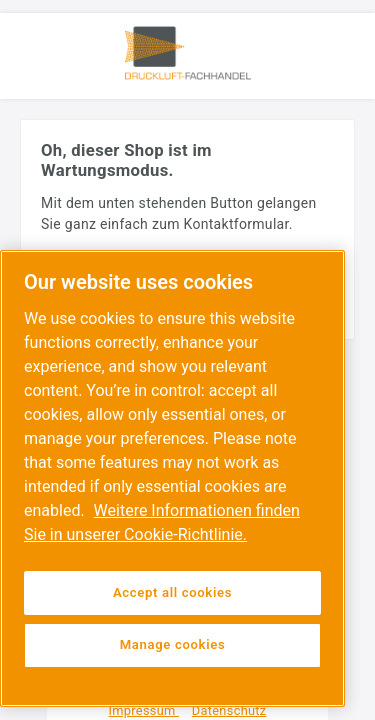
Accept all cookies (172, 592)
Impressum (144, 710)
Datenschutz (229, 710)
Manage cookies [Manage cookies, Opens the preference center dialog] (173, 644)
